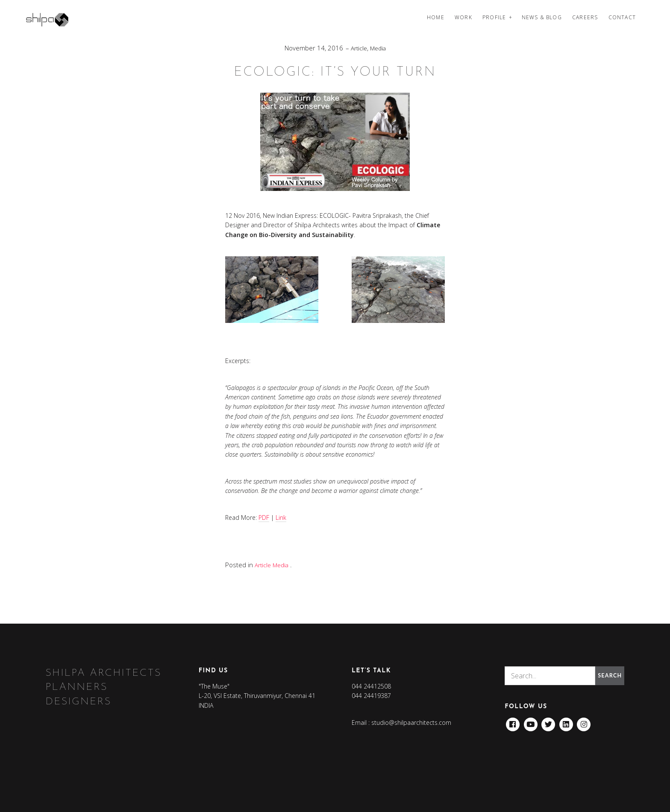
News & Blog (542, 17)
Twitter (549, 722)
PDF (264, 517)
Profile (494, 17)
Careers (585, 17)
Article (358, 48)
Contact (622, 17)
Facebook (513, 722)
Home (436, 17)
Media (379, 48)
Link (281, 517)
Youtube (531, 722)
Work (463, 17)
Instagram (585, 722)
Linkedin (567, 722)
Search (608, 675)
